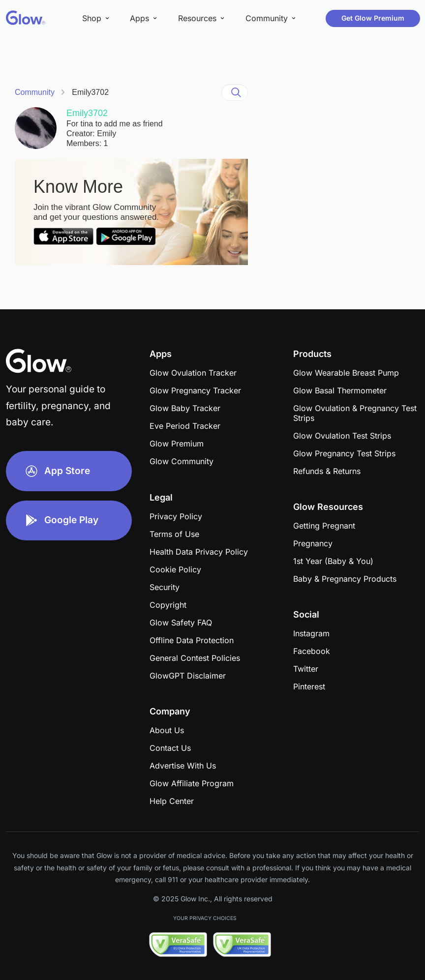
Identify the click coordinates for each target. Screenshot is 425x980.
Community (35, 92)
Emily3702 (90, 92)
